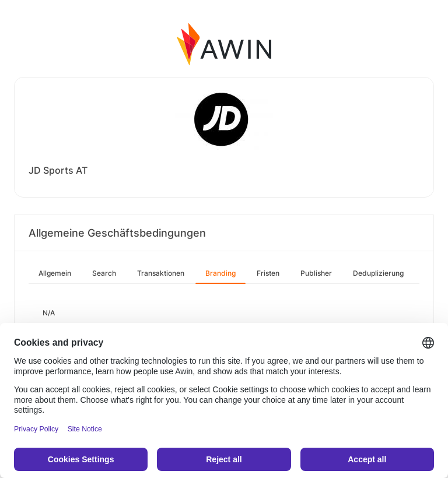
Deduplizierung (378, 273)
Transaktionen (161, 273)
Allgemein (55, 273)
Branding (220, 273)
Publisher (316, 273)
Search (104, 273)
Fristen (268, 273)
